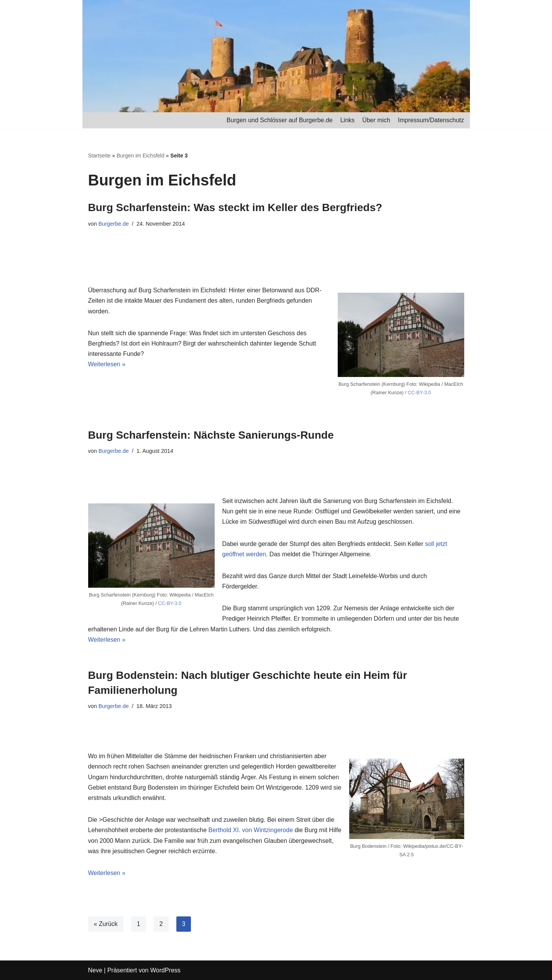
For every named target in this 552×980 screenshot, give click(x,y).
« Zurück (106, 924)
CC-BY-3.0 (420, 392)
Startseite (99, 156)
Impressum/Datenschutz (431, 120)
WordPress (165, 970)
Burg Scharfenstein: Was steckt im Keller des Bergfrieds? (235, 207)
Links (347, 120)
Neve (95, 970)
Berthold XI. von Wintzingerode (251, 830)
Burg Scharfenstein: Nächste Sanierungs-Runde (211, 435)
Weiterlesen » (107, 364)
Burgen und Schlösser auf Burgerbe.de (280, 120)
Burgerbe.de (114, 224)
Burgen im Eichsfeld (140, 156)
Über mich (376, 120)
